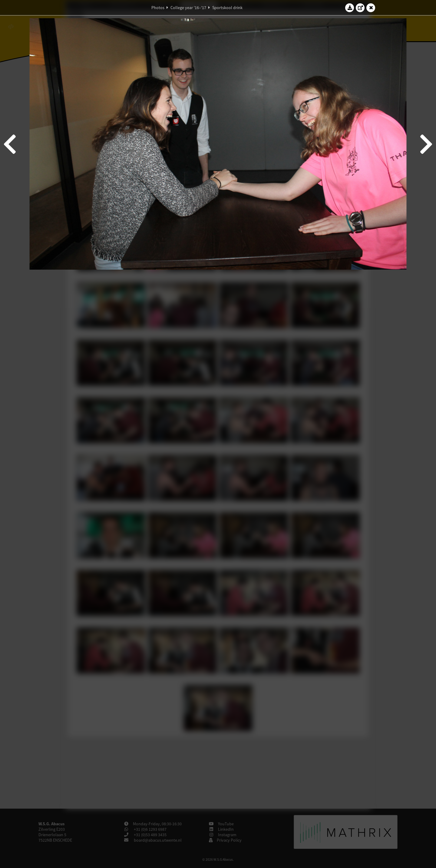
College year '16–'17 (188, 8)
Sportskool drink (227, 8)
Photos (158, 8)
